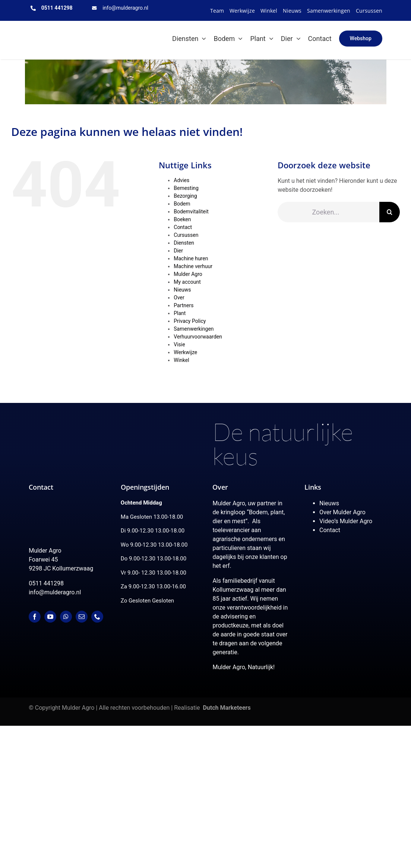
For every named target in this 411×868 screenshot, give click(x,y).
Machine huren (191, 258)
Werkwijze (185, 352)
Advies (181, 180)
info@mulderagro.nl (125, 8)
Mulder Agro (188, 274)
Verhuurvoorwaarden (198, 337)
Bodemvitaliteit (191, 212)
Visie (179, 344)
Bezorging (185, 196)
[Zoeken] (390, 212)
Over (179, 298)
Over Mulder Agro (342, 512)
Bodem (182, 204)
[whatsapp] (66, 617)
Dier (178, 251)
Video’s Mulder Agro (346, 521)
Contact (183, 227)
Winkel (181, 360)
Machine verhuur (193, 266)
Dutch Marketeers (227, 708)
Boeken (182, 219)
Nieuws (182, 290)
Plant (180, 313)
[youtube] (50, 617)
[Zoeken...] (328, 212)
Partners (184, 305)
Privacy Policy (190, 321)
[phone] (97, 617)
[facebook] (35, 617)
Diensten (184, 243)
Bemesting (186, 188)
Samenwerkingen (194, 329)
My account (187, 282)
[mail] (82, 617)
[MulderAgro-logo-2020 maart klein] (58, 28)
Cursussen (186, 235)
